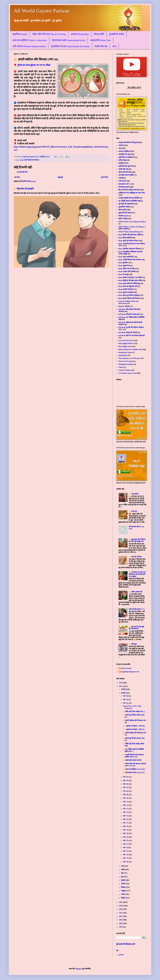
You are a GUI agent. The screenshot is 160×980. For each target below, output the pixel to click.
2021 (121, 913)
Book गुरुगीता (123, 263)
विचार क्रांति (99, 34)
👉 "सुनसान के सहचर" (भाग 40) (134, 726)
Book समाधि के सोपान (126, 289)
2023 (121, 920)
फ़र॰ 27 (126, 858)
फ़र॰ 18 (126, 826)
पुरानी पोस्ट (105, 177)
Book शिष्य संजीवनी (125, 238)
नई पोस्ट (17, 177)
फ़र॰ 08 (126, 791)
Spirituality (123, 355)
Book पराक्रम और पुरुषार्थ (127, 272)
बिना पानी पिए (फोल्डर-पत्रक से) (129, 190)
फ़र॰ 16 (126, 819)
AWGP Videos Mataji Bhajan (129, 232)
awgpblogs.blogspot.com (130, 672)
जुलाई (123, 880)
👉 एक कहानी (134, 494)
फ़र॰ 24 (126, 848)
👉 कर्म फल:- (133, 511)
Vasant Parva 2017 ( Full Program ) (132, 707)
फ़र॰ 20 (126, 833)
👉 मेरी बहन (133, 644)
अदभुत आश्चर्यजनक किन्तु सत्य (129, 142)
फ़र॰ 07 (126, 788)
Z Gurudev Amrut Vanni (128, 373)
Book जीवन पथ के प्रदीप (127, 269)
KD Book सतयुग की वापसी (128, 333)
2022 (121, 916)
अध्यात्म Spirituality (80, 34)
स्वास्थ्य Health (123, 216)
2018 (121, 902)
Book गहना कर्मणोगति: (126, 257)
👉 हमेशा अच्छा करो (135, 592)
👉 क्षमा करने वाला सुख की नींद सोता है (136, 628)
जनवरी (123, 689)
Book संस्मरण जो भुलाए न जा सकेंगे (130, 278)
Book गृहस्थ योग (124, 266)
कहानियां (121, 163)
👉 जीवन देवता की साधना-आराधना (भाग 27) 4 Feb (134, 765)
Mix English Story (125, 346)
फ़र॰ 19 (126, 830)
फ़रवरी (123, 693)
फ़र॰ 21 (126, 837)
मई (122, 873)
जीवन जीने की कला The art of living (49, 34)
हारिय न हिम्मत (123, 219)
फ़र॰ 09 (126, 795)
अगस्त (123, 884)
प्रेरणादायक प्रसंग (124, 187)
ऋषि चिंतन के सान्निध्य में (126, 157)
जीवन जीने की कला (125, 172)
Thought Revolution (126, 364)
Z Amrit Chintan (125, 370)
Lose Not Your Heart (126, 340)
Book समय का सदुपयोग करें (128, 286)
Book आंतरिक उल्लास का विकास (129, 249)
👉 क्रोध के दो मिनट (135, 557)
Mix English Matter (126, 343)
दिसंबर (123, 898)
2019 (121, 906)
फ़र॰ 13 (126, 809)
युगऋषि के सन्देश (117, 34)
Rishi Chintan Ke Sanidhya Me (130, 349)
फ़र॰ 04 (126, 777)
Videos (121, 367)
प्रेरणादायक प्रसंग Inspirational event (68, 40)
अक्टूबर (124, 891)
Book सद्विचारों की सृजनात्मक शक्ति (130, 281)
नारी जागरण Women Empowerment (29, 46)
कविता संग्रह (122, 160)
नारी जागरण (122, 181)
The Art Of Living (125, 361)
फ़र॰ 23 (126, 844)
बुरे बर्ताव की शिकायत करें (126, 944)
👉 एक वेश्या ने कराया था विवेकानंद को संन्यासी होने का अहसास (137, 574)
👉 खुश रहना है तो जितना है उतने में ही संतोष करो (137, 540)
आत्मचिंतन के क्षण (124, 154)
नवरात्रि (121, 178)
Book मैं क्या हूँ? (124, 275)
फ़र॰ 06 (126, 784)
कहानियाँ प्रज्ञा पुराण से (126, 166)
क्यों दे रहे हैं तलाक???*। (137, 609)
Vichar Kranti (126, 668)
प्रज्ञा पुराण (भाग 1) (125, 184)
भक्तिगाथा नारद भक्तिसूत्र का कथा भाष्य (132, 193)
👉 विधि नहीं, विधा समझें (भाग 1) (134, 712)
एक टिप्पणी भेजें (22, 172)
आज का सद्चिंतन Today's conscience (30, 40)
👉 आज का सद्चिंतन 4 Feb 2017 (134, 769)
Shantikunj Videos (125, 352)
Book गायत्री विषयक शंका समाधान (130, 260)
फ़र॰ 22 (126, 841)
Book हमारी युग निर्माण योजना (128, 241)
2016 (121, 683)
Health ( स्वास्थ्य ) (124, 306)
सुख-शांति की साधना (125, 213)
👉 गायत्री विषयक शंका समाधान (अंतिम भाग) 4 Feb (133, 756)
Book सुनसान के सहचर (126, 292)
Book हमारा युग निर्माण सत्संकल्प (129, 295)
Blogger (79, 969)
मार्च (123, 866)
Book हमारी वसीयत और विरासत (30, 160)
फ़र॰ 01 (126, 696)
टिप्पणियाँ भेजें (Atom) (28, 181)
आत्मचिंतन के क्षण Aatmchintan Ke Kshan (70, 46)
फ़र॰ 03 (126, 703)
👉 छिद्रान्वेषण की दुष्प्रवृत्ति (24, 189)
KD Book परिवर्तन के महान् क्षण (129, 314)
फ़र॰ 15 (126, 816)
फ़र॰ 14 (126, 812)
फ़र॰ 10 (126, 798)
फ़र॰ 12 (126, 805)
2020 (121, 909)
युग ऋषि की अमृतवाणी (126, 204)
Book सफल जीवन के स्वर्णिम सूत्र (129, 284)
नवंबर (123, 894)
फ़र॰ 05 (126, 781)
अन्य (114, 46)
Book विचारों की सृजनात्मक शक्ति (130, 235)
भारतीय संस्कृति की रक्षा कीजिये (129, 198)
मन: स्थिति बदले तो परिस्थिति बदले (129, 201)
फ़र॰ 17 (126, 823)
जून (122, 877)
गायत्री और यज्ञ (101, 46)
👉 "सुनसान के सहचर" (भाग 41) (134, 729)
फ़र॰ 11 (126, 802)
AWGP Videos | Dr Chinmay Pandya (132, 222)
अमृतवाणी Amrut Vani (100, 40)
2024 (121, 923)
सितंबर (123, 887)
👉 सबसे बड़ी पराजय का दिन (132, 760)
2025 (121, 927)
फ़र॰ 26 (126, 855)
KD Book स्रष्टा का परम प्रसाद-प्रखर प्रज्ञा (132, 335)
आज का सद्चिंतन (124, 151)
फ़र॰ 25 (126, 851)
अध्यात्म (121, 145)
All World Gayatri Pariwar (42, 11)
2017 (121, 686)
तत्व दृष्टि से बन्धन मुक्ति (126, 175)
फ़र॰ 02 (126, 700)
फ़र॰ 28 (126, 862)
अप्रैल (123, 870)
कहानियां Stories (20, 34)
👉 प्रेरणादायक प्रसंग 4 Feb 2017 (134, 773)
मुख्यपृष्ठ (60, 177)
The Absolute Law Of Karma (129, 358)
